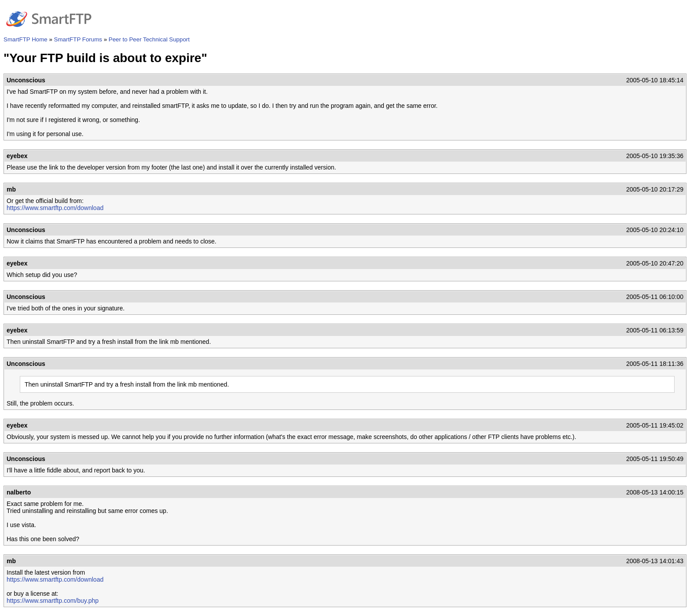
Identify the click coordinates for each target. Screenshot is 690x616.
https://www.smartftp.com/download (55, 208)
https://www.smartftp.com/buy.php (53, 601)
